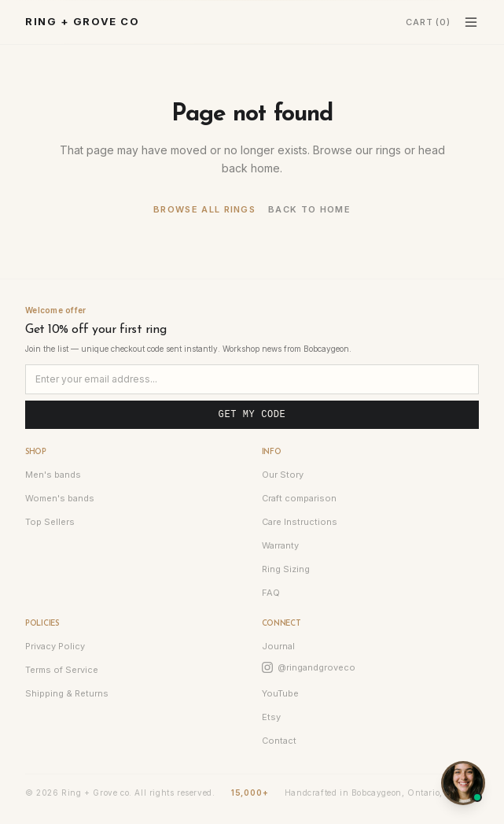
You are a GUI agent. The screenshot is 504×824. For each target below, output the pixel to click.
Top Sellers (50, 522)
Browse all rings (204, 209)
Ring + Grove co (82, 21)
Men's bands (53, 475)
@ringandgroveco (309, 667)
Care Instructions (300, 522)
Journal (278, 646)
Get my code (252, 415)
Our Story (283, 475)
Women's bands (60, 498)
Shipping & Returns (67, 693)
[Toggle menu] (471, 22)
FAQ (271, 593)
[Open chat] (463, 783)
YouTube (280, 693)
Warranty (280, 545)
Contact (279, 741)
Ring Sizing (286, 569)
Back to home (309, 209)
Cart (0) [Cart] (428, 22)
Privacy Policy (55, 646)
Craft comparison (299, 498)
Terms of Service (62, 670)
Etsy (271, 717)
